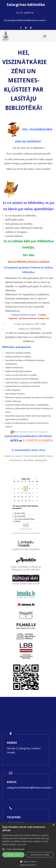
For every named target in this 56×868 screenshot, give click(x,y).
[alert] (28, 845)
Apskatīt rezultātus (26, 529)
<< (14, 479)
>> (37, 479)
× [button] (53, 825)
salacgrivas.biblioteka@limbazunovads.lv (29, 788)
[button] (28, 862)
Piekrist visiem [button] (13, 855)
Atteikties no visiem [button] (40, 855)
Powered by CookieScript (28, 865)
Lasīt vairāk (21, 844)
